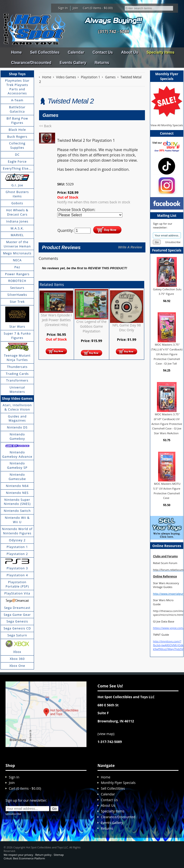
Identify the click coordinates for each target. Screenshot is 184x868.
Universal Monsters (17, 389)
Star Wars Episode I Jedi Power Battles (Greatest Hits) (56, 320)
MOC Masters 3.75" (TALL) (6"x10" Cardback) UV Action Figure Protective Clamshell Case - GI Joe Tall (167, 354)
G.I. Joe (17, 185)
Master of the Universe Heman (17, 244)
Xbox (17, 652)
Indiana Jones (17, 221)
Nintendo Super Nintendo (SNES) (17, 502)
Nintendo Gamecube (17, 477)
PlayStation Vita (17, 593)
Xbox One (17, 666)
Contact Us (103, 52)
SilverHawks (17, 295)
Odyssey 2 (17, 540)
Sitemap (59, 855)
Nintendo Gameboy (17, 436)
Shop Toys (17, 74)
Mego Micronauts (17, 253)
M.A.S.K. (17, 228)
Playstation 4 (17, 575)
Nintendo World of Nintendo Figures (17, 531)
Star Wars (17, 326)
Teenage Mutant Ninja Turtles (17, 358)
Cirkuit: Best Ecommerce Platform (24, 858)
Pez (17, 267)
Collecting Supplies (17, 145)
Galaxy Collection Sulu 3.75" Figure (167, 292)
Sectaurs (17, 288)
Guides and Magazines (17, 418)
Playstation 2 (17, 554)
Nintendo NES (17, 493)
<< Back (45, 126)
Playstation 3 (17, 568)
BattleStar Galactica (17, 109)
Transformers (17, 380)
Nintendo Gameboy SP (17, 465)
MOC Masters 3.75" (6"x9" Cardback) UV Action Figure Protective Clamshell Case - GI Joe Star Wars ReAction (167, 424)
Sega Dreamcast (17, 608)
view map (106, 734)
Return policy (43, 855)
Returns (102, 63)
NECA (17, 260)
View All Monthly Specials (167, 125)
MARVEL (17, 235)
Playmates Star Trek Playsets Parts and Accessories (17, 87)
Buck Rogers (17, 137)
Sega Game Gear (17, 615)
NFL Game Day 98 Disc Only (127, 328)
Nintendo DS (17, 427)
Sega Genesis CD (17, 628)
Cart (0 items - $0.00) (98, 8)
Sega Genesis (17, 621)
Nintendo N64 (17, 486)
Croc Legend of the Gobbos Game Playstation (92, 326)
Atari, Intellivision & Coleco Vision (17, 407)
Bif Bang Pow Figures (17, 120)
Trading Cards (17, 374)
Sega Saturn (17, 635)
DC (17, 154)
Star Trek (17, 302)
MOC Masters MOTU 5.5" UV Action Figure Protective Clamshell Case (167, 491)
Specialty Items (160, 52)
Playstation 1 (17, 547)
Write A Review (130, 247)
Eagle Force (17, 161)
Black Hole (17, 130)
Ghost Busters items (17, 194)
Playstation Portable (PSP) (17, 584)
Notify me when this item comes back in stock (94, 202)
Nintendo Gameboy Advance (17, 454)
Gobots (17, 203)
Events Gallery (73, 63)
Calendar (76, 52)
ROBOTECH (17, 281)
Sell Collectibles (45, 52)
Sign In (63, 8)
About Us (129, 52)
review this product (107, 268)
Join (75, 8)
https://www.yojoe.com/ (168, 628)
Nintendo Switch (17, 511)
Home (16, 52)
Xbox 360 (17, 659)
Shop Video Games (17, 398)
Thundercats (17, 367)
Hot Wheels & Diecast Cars (17, 212)
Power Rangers (17, 274)
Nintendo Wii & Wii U (17, 520)
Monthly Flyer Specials (118, 783)
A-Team (17, 100)
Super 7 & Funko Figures (17, 336)
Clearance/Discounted (31, 63)
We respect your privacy (18, 855)
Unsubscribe (173, 242)
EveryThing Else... (17, 168)
